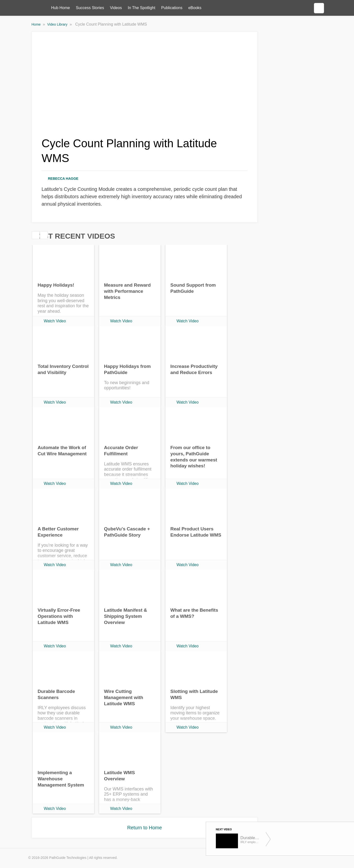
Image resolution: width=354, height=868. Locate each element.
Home (37, 24)
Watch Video (55, 321)
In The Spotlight (142, 8)
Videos (116, 8)
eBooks (195, 8)
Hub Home (60, 8)
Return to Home (144, 828)
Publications (172, 8)
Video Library (58, 24)
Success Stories (90, 8)
